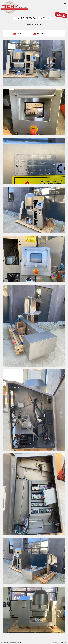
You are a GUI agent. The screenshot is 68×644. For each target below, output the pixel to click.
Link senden (41, 34)
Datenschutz (64, 642)
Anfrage (20, 34)
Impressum (56, 642)
